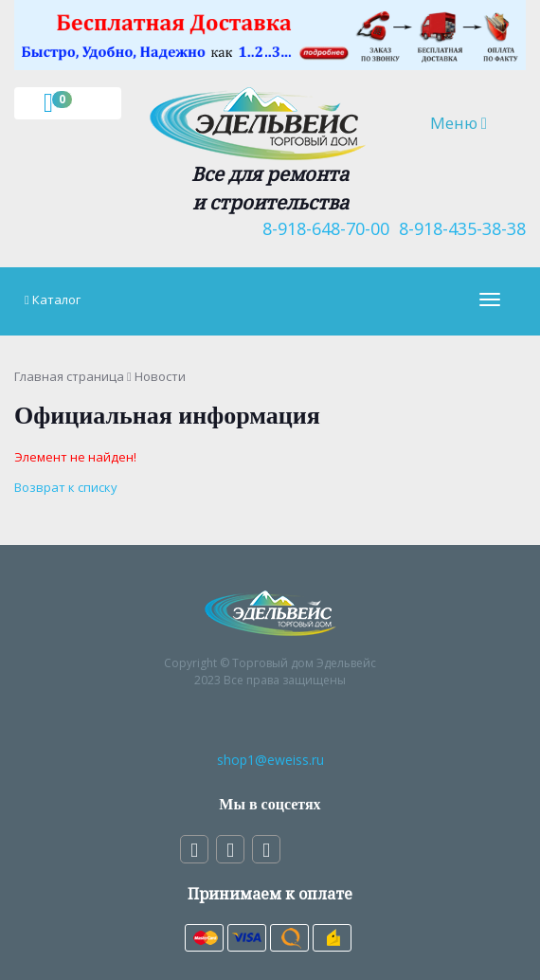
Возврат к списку (66, 487)
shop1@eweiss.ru (270, 760)
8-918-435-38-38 (458, 228)
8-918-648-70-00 (321, 228)
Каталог (56, 299)
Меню (470, 122)
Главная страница (69, 376)
